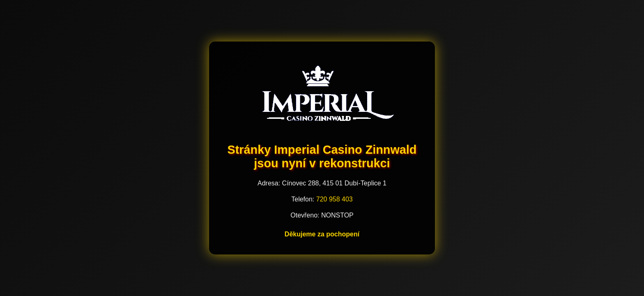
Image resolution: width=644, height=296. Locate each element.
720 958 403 (335, 199)
